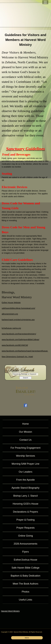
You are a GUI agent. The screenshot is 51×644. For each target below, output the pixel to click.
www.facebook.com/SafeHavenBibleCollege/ (21, 340)
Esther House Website (11, 303)
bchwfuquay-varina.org (11, 328)
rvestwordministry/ (28, 334)
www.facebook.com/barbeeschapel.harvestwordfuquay (25, 351)
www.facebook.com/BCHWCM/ (15, 345)
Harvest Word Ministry (10, 611)
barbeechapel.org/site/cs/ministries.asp (18, 320)
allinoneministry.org (10, 314)
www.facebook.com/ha (11, 334)
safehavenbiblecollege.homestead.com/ (18, 308)
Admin (27, 638)
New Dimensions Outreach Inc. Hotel (17, 357)
